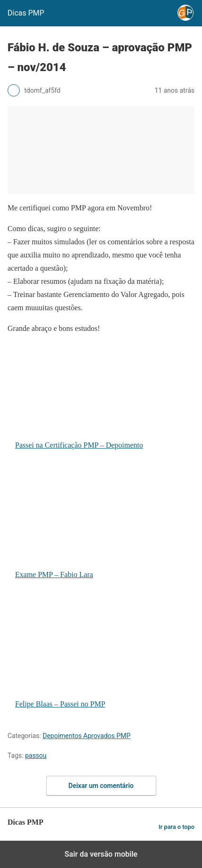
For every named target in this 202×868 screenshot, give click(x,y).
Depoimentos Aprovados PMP (86, 736)
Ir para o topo (177, 827)
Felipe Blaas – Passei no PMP (101, 655)
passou (36, 755)
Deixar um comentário (101, 786)
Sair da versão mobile (101, 854)
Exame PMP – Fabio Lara (101, 525)
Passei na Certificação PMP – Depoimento (101, 396)
